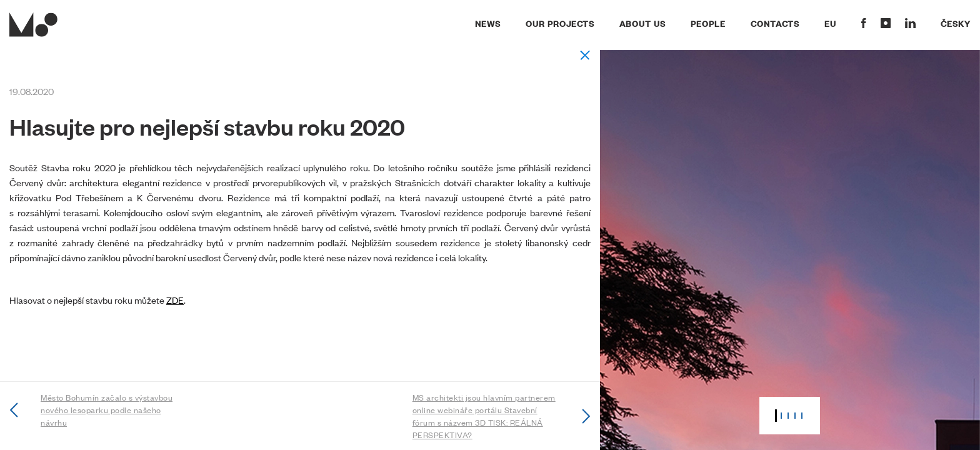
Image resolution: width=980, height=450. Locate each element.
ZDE (175, 300)
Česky (956, 23)
